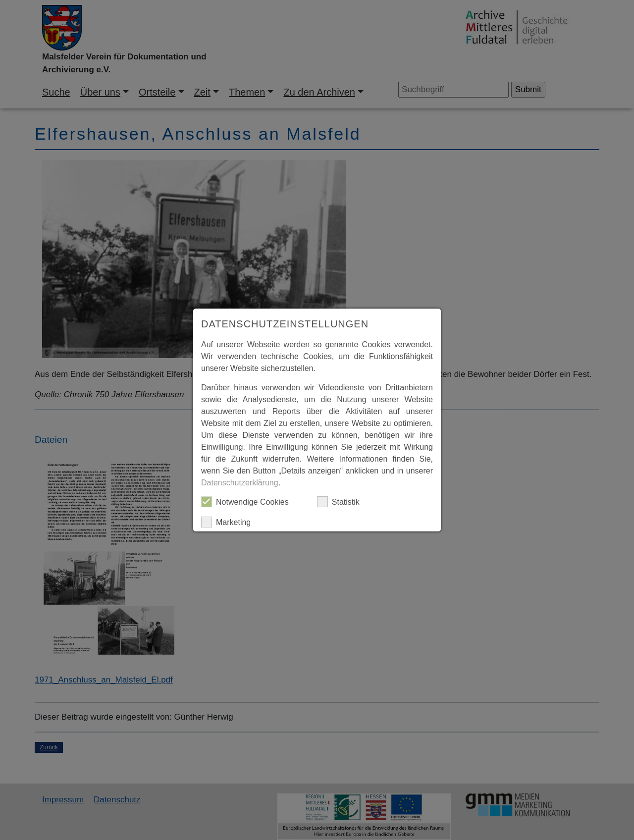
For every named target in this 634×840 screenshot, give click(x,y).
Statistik (338, 502)
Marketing (226, 522)
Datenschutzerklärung (240, 483)
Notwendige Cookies (245, 502)
